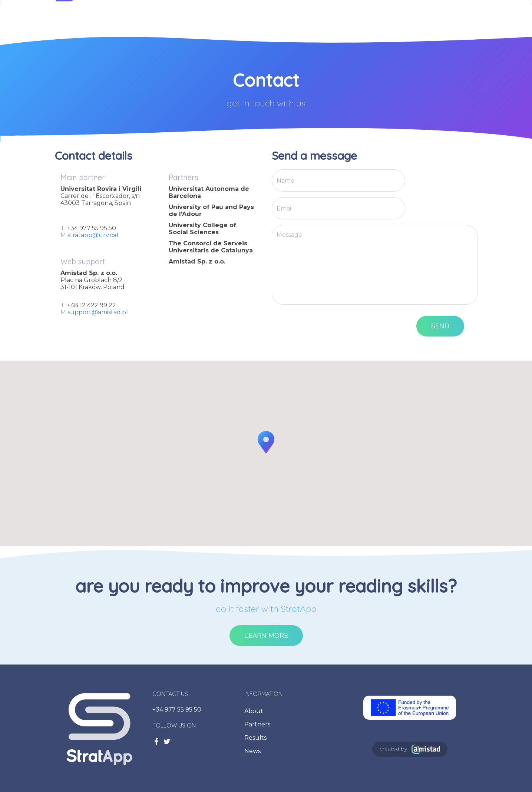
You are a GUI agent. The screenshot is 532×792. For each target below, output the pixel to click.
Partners (257, 724)
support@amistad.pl (98, 312)
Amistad (426, 749)
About (254, 711)
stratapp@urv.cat (93, 235)
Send (440, 326)
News (252, 751)
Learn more (266, 635)
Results (255, 738)
